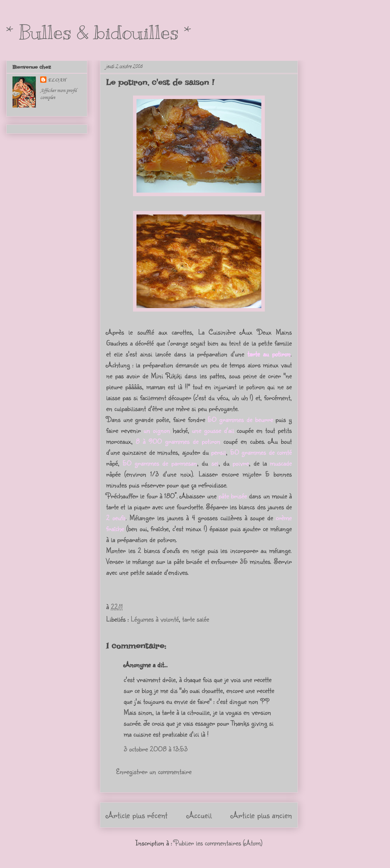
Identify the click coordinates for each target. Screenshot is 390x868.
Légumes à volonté (155, 619)
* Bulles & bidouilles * (99, 32)
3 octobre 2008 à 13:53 (156, 749)
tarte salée (196, 619)
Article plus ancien (261, 815)
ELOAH (57, 80)
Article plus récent (137, 815)
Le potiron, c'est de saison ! (160, 82)
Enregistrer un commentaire (154, 771)
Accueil (199, 815)
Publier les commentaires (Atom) (218, 843)
